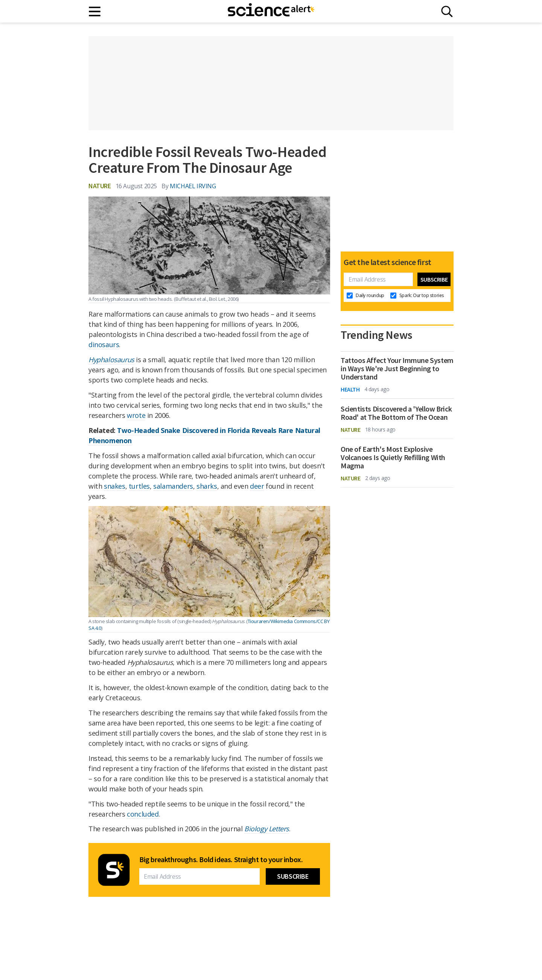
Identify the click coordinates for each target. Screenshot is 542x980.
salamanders (173, 486)
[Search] (447, 11)
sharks (207, 486)
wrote (136, 415)
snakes (115, 486)
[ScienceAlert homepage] (271, 11)
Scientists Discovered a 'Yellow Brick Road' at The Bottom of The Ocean (396, 413)
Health (350, 389)
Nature (100, 186)
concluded (143, 814)
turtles (139, 486)
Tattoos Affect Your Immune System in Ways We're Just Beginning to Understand (397, 369)
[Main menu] (95, 11)
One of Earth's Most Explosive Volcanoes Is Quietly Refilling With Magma (393, 457)
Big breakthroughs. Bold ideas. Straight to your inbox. (221, 860)
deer (257, 486)
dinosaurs (104, 344)
